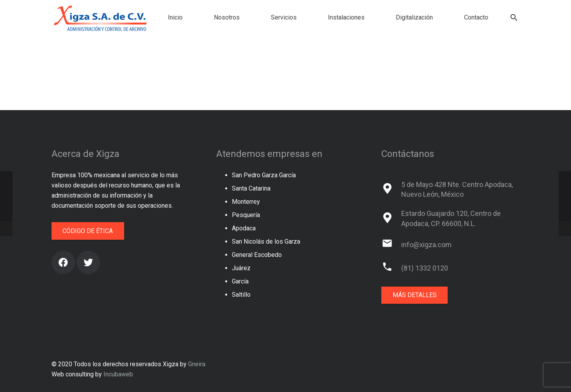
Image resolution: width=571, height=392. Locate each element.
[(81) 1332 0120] (391, 268)
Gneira (197, 364)
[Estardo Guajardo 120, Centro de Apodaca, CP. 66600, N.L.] (391, 219)
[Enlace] (101, 18)
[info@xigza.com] (391, 245)
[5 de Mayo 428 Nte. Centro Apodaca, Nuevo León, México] (391, 189)
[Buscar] (514, 18)
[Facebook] (63, 262)
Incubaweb (118, 374)
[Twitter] (88, 262)
